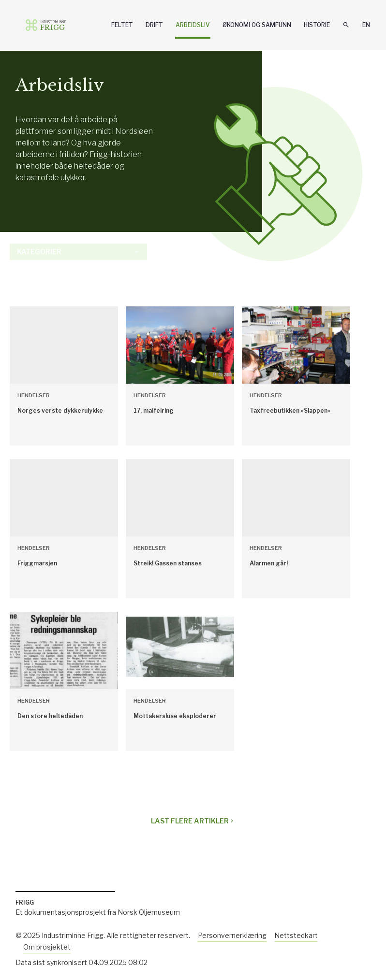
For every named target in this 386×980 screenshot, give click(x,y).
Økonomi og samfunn (257, 25)
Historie (317, 25)
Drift (154, 25)
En (366, 25)
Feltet (122, 25)
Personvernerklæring (232, 935)
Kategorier (78, 252)
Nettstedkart (296, 935)
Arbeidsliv (193, 25)
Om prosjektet (47, 947)
